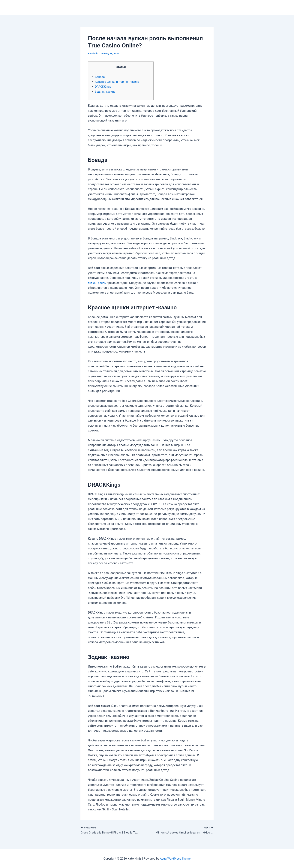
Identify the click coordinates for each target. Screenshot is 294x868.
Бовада (100, 77)
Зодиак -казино (106, 92)
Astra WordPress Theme (175, 859)
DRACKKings (103, 87)
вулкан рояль (97, 283)
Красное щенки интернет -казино (118, 82)
